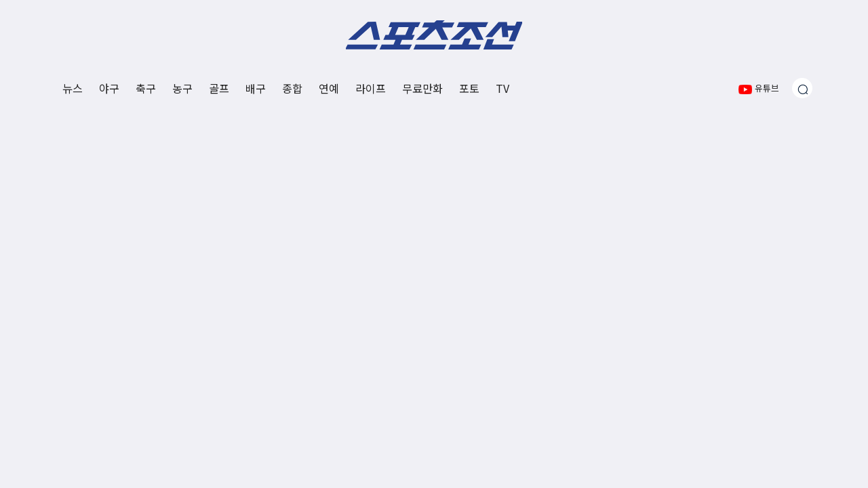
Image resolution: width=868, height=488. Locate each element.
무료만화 (422, 88)
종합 (292, 88)
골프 (219, 88)
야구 (109, 88)
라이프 (371, 88)
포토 (469, 88)
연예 (329, 88)
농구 (182, 88)
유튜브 (759, 88)
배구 (256, 88)
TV (502, 88)
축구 (146, 88)
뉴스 (73, 88)
